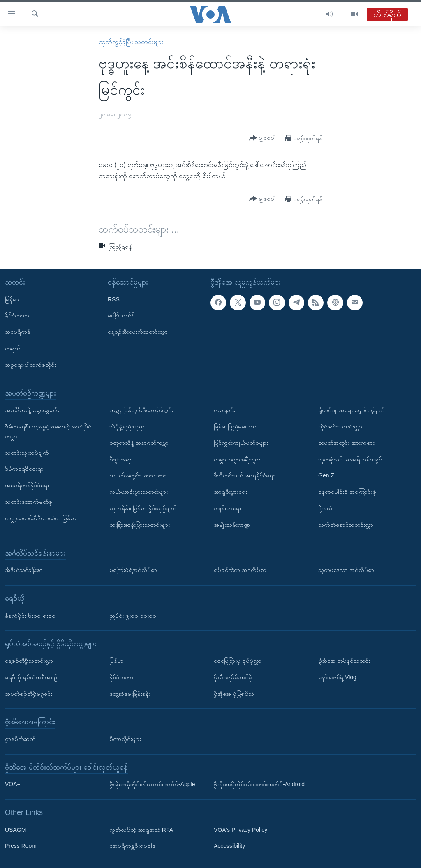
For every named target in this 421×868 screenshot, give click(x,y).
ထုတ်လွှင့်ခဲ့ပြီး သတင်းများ (131, 42)
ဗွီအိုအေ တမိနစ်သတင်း (344, 661)
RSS (114, 299)
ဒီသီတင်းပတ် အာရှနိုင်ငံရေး (244, 476)
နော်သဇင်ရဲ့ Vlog (337, 677)
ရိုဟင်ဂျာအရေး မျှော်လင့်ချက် (352, 410)
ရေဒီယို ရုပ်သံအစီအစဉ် (31, 677)
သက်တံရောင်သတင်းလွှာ (346, 525)
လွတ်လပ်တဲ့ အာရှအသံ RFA (141, 830)
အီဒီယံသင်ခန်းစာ (24, 570)
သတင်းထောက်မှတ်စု (29, 502)
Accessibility (229, 846)
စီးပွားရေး (120, 459)
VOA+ (13, 785)
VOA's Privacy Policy (241, 830)
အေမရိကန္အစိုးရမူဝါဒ (132, 846)
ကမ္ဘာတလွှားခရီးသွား (237, 459)
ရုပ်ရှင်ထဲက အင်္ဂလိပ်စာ (240, 570)
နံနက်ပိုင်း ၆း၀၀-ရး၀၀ (30, 616)
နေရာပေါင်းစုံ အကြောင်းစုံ (347, 492)
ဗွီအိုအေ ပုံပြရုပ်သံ (234, 694)
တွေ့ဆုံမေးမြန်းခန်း (130, 694)
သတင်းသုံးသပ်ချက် (27, 453)
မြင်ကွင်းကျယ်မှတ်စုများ (241, 443)
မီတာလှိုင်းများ (125, 739)
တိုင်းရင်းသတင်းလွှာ (340, 426)
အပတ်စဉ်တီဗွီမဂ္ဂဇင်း (29, 694)
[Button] (262, 138)
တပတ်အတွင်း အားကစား (138, 476)
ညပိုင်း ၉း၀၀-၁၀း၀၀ (133, 616)
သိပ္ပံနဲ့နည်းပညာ (127, 426)
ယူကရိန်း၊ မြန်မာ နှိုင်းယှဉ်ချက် (143, 508)
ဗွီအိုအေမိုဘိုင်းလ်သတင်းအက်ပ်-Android (259, 785)
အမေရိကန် (18, 332)
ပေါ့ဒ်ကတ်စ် (121, 316)
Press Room (21, 846)
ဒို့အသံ (325, 508)
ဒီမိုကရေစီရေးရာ (24, 469)
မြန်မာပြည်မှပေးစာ (235, 426)
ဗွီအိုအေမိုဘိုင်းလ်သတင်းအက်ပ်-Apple (152, 785)
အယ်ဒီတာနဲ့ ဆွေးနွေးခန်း (32, 410)
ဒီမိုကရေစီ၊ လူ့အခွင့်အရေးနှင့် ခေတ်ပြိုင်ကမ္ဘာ (48, 431)
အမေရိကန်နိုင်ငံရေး (27, 486)
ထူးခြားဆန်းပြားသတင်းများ (140, 525)
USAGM (15, 830)
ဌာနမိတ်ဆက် (20, 739)
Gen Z (326, 476)
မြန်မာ (12, 299)
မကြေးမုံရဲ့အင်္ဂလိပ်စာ (133, 570)
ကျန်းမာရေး (227, 508)
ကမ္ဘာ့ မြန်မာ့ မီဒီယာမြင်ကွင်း (141, 410)
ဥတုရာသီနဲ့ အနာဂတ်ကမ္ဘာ (139, 443)
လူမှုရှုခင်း (224, 410)
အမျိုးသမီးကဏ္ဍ (232, 525)
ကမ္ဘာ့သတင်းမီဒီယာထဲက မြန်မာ (41, 518)
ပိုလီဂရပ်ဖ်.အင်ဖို (233, 677)
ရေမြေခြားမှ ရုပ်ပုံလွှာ (238, 661)
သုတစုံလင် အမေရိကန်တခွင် (350, 459)
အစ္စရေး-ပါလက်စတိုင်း (30, 365)
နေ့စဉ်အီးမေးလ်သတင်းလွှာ (138, 332)
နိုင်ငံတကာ (17, 316)
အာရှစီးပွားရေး (230, 492)
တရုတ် (13, 348)
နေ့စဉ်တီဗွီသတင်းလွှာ (29, 661)
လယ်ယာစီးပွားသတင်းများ (139, 492)
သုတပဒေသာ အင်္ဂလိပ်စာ (346, 570)
